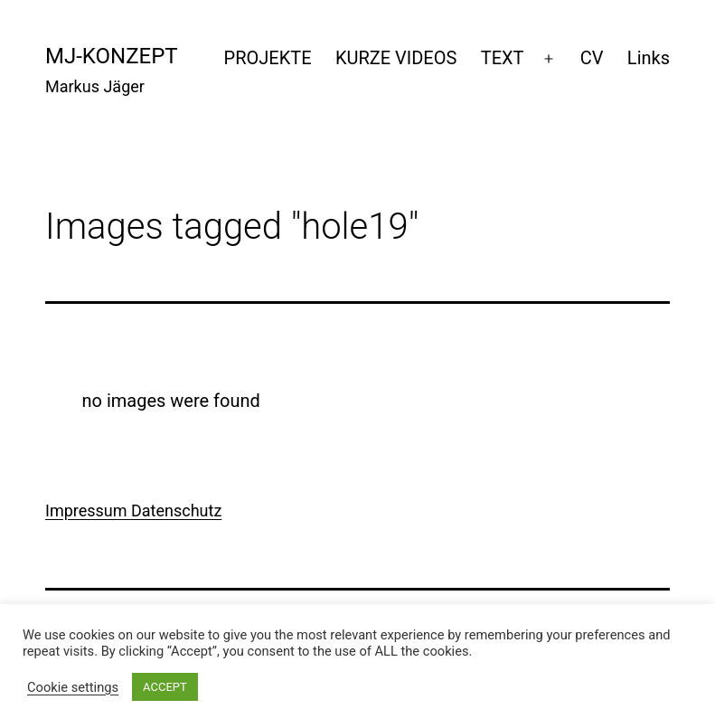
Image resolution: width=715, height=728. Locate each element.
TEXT (503, 58)
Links (649, 58)
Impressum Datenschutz (133, 511)
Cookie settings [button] (73, 687)
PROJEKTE (268, 58)
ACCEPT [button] (165, 687)
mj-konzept (112, 56)
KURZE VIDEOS (396, 58)
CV (592, 58)
